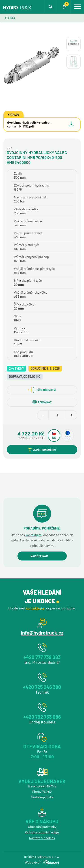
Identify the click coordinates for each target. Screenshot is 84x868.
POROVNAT (42, 402)
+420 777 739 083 (42, 657)
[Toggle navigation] (77, 7)
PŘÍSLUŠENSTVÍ (42, 390)
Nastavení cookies (42, 838)
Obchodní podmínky (42, 827)
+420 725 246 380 (42, 687)
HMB (11, 18)
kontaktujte (34, 535)
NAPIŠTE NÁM (42, 556)
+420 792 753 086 (42, 717)
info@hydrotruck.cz (42, 633)
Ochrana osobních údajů (42, 832)
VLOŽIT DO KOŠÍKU (42, 450)
